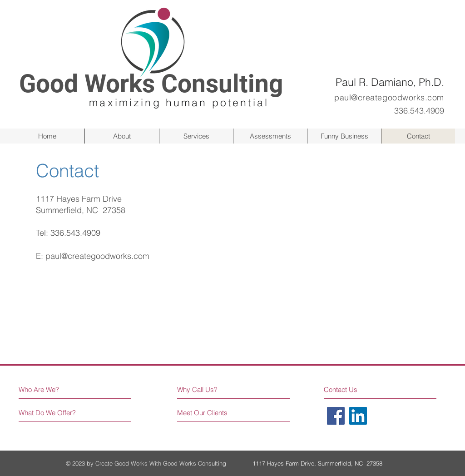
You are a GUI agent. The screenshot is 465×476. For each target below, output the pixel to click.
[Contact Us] (358, 389)
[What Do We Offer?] (53, 413)
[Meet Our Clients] (211, 413)
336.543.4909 (75, 233)
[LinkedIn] (358, 416)
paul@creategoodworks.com (97, 256)
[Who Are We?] (58, 389)
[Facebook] (336, 416)
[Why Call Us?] (203, 390)
